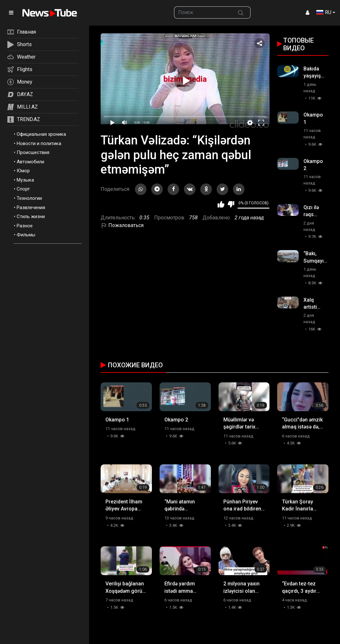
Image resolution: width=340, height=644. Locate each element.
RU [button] (324, 12)
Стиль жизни (31, 216)
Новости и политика (39, 143)
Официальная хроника (41, 134)
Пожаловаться (122, 225)
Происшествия (33, 152)
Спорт (23, 189)
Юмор (23, 171)
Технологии (29, 198)
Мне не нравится (231, 204)
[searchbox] (203, 12)
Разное (25, 226)
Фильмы (26, 235)
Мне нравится (221, 204)
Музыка (25, 180)
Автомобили (30, 162)
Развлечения (31, 208)
